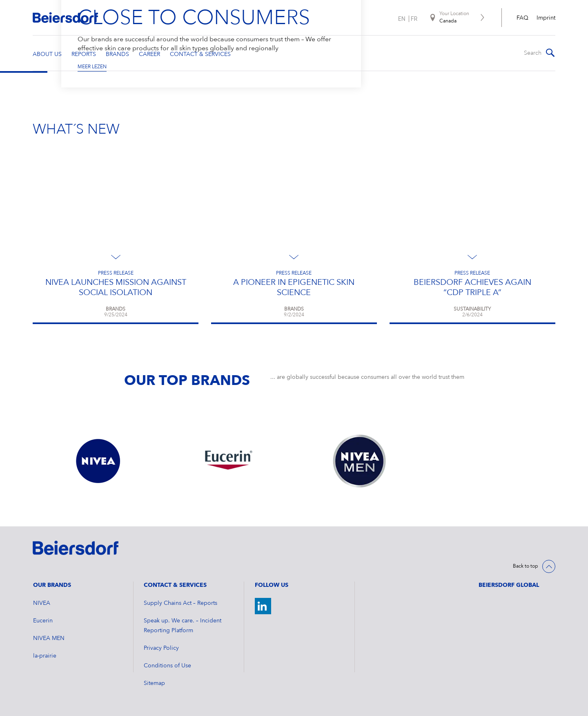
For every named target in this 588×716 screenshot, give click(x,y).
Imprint (546, 18)
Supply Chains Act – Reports (180, 603)
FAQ (522, 18)
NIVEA (42, 603)
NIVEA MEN (49, 638)
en (402, 19)
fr (414, 19)
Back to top (526, 566)
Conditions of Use (167, 666)
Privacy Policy (161, 648)
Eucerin (43, 621)
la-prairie (45, 656)
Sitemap (154, 683)
